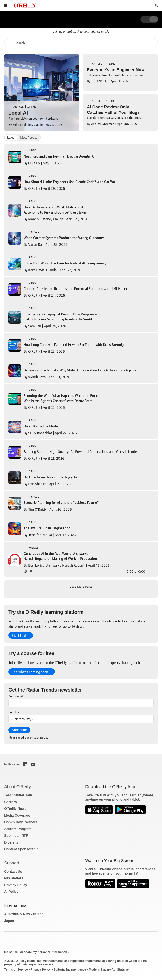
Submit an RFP (16, 836)
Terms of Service (16, 969)
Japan (9, 921)
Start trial (19, 635)
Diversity (11, 842)
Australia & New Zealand (24, 914)
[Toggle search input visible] (157, 5)
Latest (11, 138)
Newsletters (14, 878)
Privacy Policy (16, 885)
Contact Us (13, 871)
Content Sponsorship (21, 849)
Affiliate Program (18, 829)
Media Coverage (17, 815)
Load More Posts (81, 586)
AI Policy (11, 892)
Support (12, 863)
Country (14, 712)
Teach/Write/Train (18, 795)
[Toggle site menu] (5, 5)
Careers (11, 802)
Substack (73, 32)
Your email (16, 696)
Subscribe (19, 730)
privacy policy (39, 737)
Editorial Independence (70, 969)
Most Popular (29, 138)
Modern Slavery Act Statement (110, 969)
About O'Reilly (18, 787)
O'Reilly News (15, 809)
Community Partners (21, 822)
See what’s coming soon (30, 672)
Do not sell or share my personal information (36, 952)
